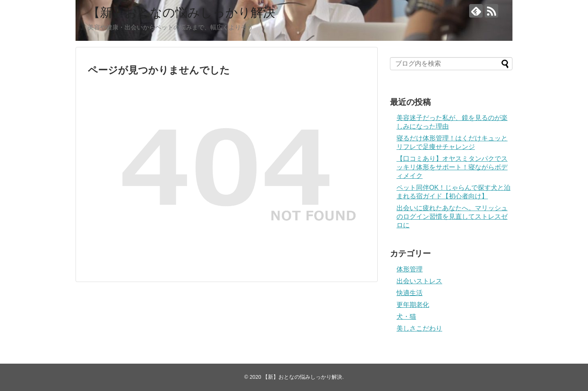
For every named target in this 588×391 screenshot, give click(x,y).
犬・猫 (406, 317)
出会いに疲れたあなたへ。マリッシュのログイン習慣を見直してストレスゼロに (452, 217)
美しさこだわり (419, 328)
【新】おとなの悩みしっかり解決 (182, 12)
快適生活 (410, 293)
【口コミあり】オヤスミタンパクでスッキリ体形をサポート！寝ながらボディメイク (452, 167)
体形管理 (410, 269)
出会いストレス (419, 281)
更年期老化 (413, 305)
